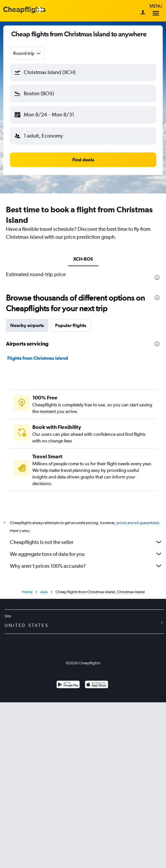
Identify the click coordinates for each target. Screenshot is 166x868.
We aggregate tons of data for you (86, 554)
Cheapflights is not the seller (86, 542)
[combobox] (27, 53)
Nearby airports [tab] (27, 325)
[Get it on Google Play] (68, 685)
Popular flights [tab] (71, 325)
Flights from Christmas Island (38, 358)
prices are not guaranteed (138, 523)
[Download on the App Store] (97, 685)
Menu (156, 11)
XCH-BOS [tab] (83, 259)
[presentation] (157, 277)
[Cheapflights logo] (24, 10)
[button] (83, 72)
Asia (44, 592)
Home (27, 592)
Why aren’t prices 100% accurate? (86, 566)
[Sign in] (143, 13)
